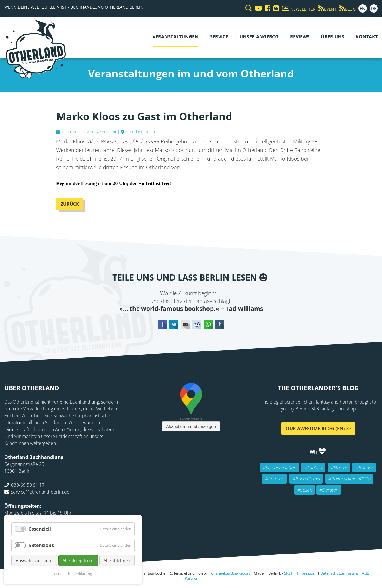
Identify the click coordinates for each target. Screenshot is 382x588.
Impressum (307, 573)
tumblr (220, 324)
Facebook (162, 324)
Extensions (41, 545)
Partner (191, 578)
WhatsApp (208, 324)
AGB (366, 573)
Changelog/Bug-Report (231, 573)
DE (374, 8)
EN (363, 8)
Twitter (174, 324)
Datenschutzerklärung (339, 573)
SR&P (289, 573)
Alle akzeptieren (78, 560)
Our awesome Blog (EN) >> (318, 429)
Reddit (197, 324)
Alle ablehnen (117, 560)
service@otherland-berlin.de (40, 492)
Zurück (70, 204)
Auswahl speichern (34, 560)
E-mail (185, 324)
